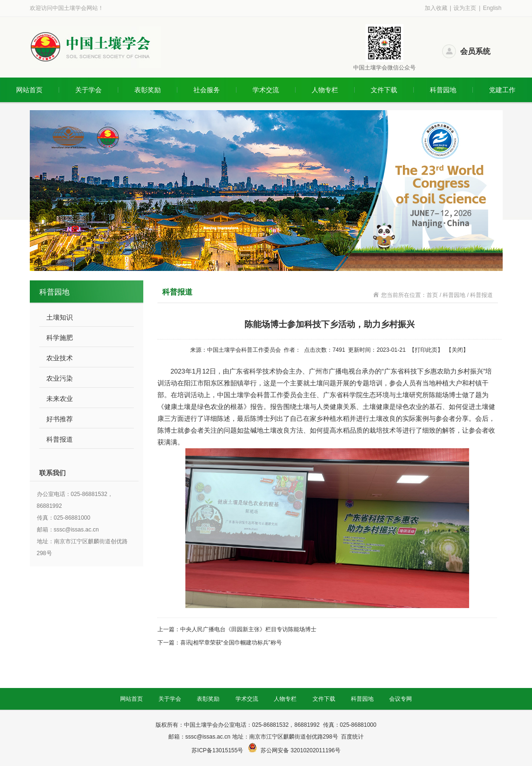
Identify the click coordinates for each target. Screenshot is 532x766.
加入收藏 (436, 8)
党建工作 (502, 90)
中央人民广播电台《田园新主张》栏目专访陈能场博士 (248, 629)
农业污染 (60, 378)
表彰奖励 (148, 90)
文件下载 (384, 90)
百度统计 (352, 737)
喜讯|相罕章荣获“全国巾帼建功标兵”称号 (231, 643)
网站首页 (29, 90)
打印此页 (426, 350)
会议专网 (401, 699)
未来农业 (60, 399)
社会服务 (207, 90)
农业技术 (60, 358)
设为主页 (465, 8)
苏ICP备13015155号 (218, 750)
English (492, 8)
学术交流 (266, 90)
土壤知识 (60, 317)
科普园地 (443, 90)
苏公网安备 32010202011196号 (301, 750)
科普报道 (60, 439)
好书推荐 (60, 419)
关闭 (457, 350)
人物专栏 (325, 90)
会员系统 (475, 51)
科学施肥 (60, 338)
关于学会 (88, 90)
